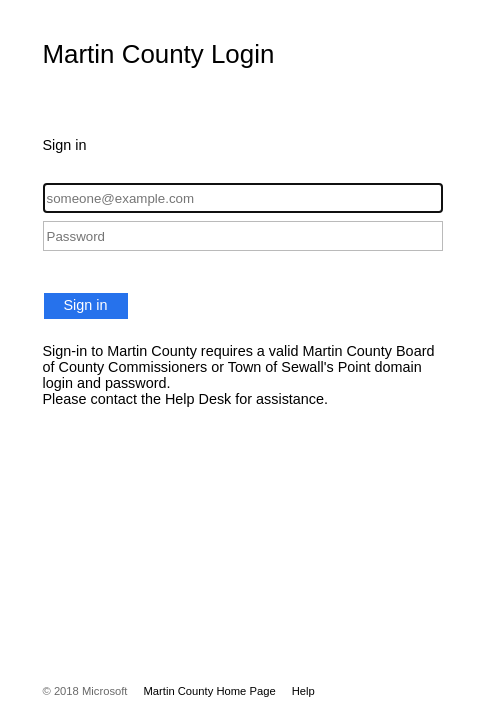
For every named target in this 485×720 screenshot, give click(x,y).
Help (303, 691)
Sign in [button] (86, 305)
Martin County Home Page (209, 691)
